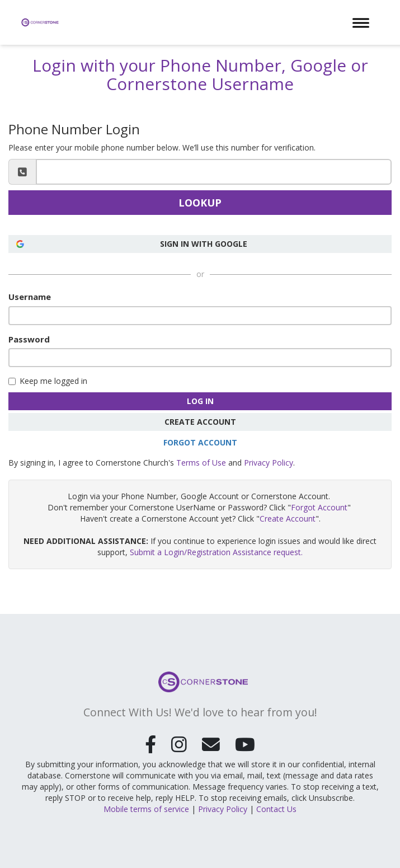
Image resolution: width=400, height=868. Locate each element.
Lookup (200, 203)
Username (30, 297)
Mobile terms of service (146, 806)
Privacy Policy (269, 463)
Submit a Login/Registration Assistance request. (216, 552)
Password (29, 339)
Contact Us (276, 806)
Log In (200, 401)
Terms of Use (201, 463)
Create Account (200, 422)
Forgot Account (200, 442)
